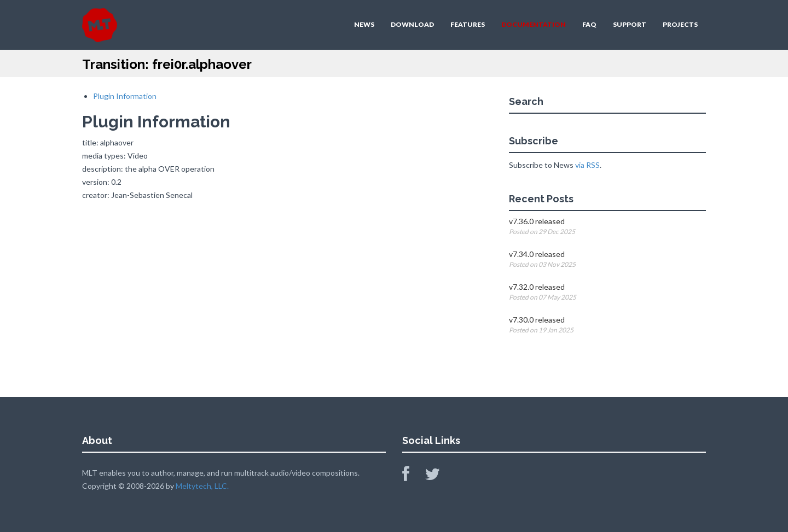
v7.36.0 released (537, 221)
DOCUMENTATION (534, 24)
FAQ (589, 24)
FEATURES (468, 24)
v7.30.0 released (537, 320)
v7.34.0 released (537, 254)
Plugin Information (125, 96)
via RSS (587, 165)
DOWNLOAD (412, 24)
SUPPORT (630, 24)
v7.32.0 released (537, 287)
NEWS (364, 24)
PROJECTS (680, 24)
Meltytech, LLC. (202, 486)
